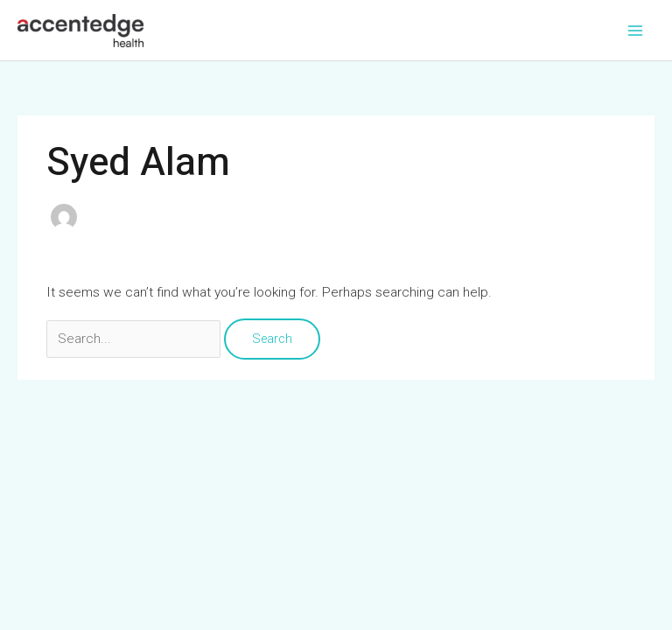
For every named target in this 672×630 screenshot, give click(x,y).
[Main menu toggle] (636, 30)
